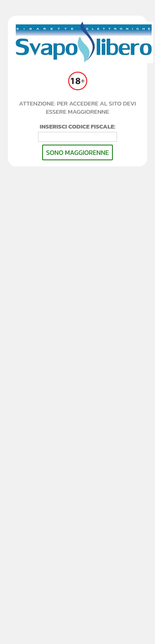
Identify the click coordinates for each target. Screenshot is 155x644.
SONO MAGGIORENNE (77, 152)
